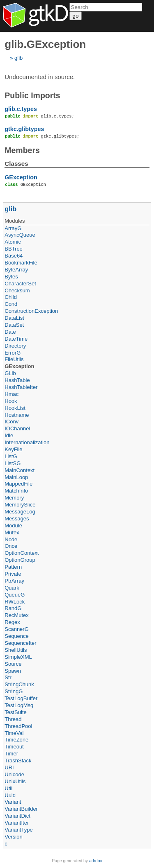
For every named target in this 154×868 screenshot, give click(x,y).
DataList (14, 318)
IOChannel (17, 428)
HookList (15, 408)
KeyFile (13, 449)
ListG (11, 456)
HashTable (17, 380)
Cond (11, 304)
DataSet (14, 325)
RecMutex (17, 615)
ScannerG (17, 629)
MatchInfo (16, 491)
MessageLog (20, 512)
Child (11, 297)
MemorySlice (20, 505)
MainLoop (16, 477)
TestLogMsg (19, 705)
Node (11, 539)
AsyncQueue (20, 235)
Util (8, 788)
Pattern (13, 567)
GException (21, 177)
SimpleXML (18, 657)
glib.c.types (21, 109)
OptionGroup (20, 560)
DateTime (16, 339)
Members (22, 150)
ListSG (13, 463)
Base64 (14, 256)
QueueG (15, 595)
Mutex (12, 532)
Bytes (11, 277)
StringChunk (19, 684)
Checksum (17, 290)
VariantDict (17, 816)
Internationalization (27, 442)
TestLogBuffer (21, 698)
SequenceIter (20, 643)
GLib (10, 373)
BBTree (14, 249)
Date (10, 332)
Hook (11, 401)
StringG (14, 691)
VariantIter (17, 823)
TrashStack (18, 761)
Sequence (17, 636)
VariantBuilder (21, 809)
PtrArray (14, 581)
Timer (11, 754)
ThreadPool (18, 726)
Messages (17, 519)
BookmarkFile (21, 263)
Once (11, 546)
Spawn (13, 671)
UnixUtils (15, 781)
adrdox (96, 861)
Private (13, 574)
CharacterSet (20, 284)
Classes (16, 164)
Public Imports (32, 95)
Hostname (17, 415)
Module (13, 526)
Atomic (13, 242)
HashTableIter (21, 387)
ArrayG (13, 228)
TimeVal (14, 733)
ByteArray (16, 270)
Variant (13, 802)
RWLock (15, 602)
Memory (14, 498)
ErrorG (13, 353)
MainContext (20, 470)
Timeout (14, 747)
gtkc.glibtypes (24, 129)
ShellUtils (16, 650)
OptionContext (22, 553)
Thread (13, 719)
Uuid (10, 795)
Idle (9, 435)
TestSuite (15, 712)
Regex (12, 622)
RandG (13, 608)
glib (18, 58)
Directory (15, 346)
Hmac (11, 394)
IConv (11, 422)
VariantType (18, 830)
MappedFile (18, 484)
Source (13, 664)
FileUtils (14, 359)
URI (9, 767)
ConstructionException (31, 311)
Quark (12, 588)
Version (13, 837)
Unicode (14, 774)
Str (8, 677)
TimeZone (16, 740)
